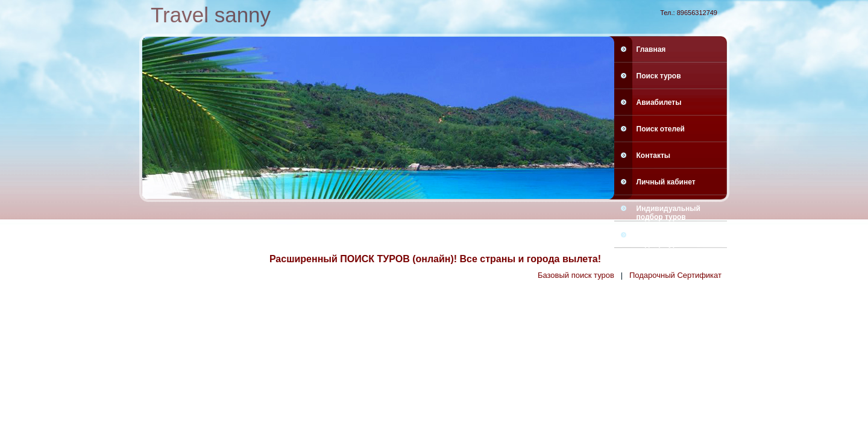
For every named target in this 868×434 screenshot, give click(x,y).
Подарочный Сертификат (675, 275)
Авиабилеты (659, 102)
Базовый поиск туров (576, 275)
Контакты (654, 156)
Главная (651, 49)
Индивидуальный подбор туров (668, 212)
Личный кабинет (666, 182)
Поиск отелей (661, 129)
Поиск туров (659, 76)
